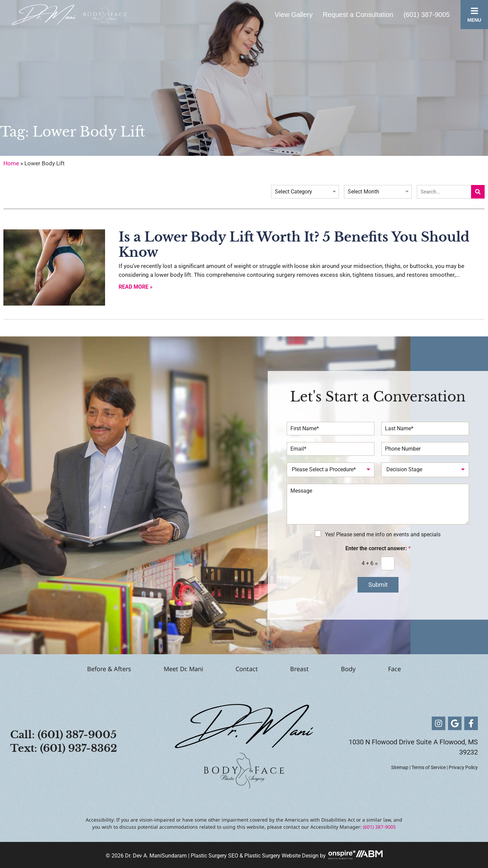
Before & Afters (80, 669)
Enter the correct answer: (378, 548)
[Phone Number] (425, 449)
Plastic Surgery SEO (215, 856)
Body (366, 669)
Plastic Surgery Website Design (281, 856)
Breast (306, 669)
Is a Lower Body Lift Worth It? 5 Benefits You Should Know (294, 245)
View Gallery (294, 15)
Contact (241, 669)
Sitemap (400, 767)
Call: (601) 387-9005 (63, 735)
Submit (378, 585)
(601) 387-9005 (426, 15)
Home (11, 163)
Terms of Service (429, 767)
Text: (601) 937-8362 (64, 748)
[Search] (478, 192)
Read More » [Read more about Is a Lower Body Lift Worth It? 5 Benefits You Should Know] (136, 287)
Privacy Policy (463, 767)
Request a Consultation (358, 15)
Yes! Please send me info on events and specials (383, 534)
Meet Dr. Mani (166, 669)
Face (424, 669)
